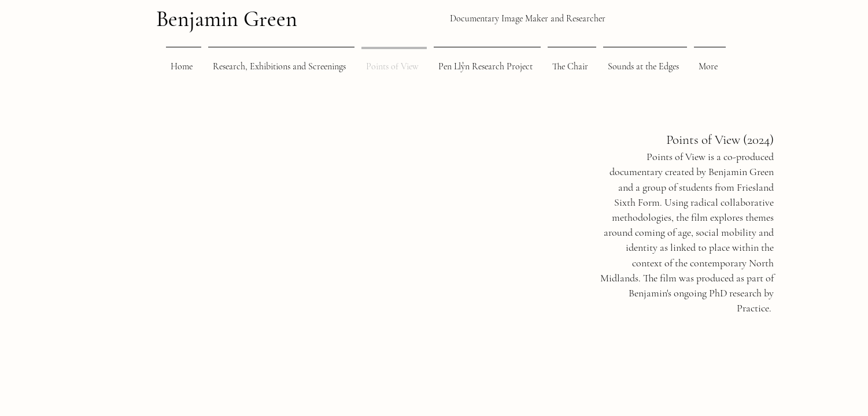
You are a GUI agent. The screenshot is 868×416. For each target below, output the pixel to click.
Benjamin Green (227, 19)
